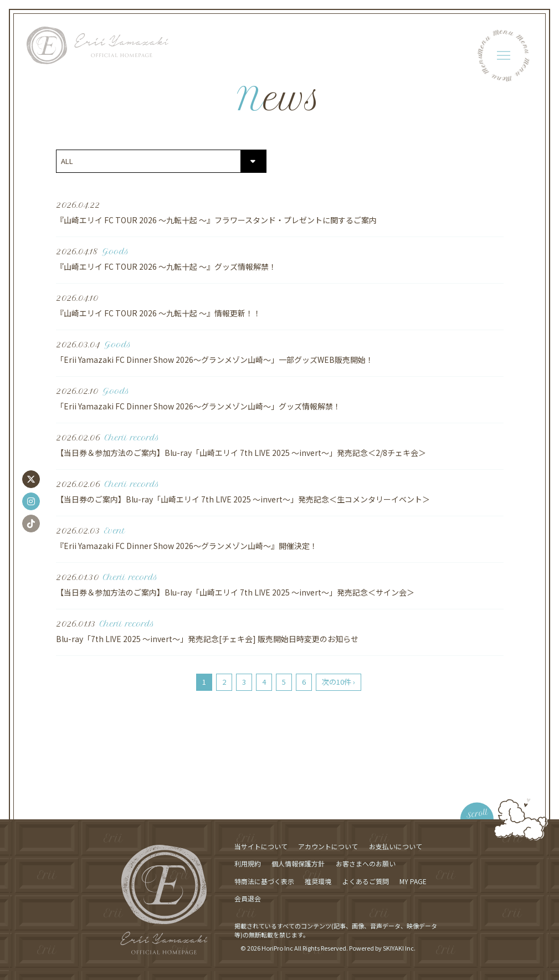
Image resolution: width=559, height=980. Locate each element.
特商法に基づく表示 (264, 881)
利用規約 (248, 863)
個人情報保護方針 (298, 863)
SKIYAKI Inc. (399, 948)
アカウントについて (328, 846)
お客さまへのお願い (366, 863)
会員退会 (248, 898)
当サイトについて (261, 846)
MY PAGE (413, 881)
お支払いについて (396, 846)
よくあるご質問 (366, 881)
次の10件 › (339, 682)
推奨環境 (318, 881)
